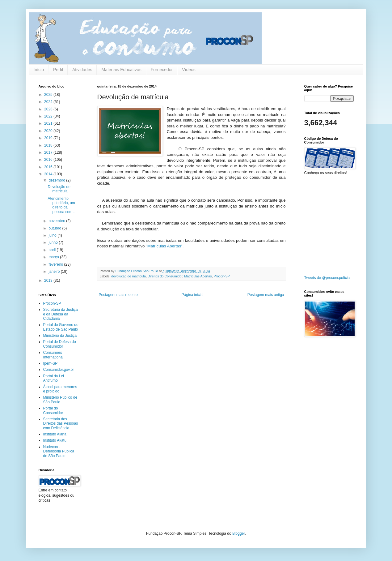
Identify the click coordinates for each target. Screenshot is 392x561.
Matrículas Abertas (198, 276)
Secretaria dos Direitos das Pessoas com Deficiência (61, 424)
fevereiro (56, 264)
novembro (57, 221)
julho (53, 235)
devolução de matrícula (129, 276)
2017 (49, 152)
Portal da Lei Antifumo (54, 378)
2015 (49, 167)
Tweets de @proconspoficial (327, 278)
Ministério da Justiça (60, 336)
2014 (49, 174)
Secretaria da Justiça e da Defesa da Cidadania (61, 314)
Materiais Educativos (121, 70)
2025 (49, 95)
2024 (49, 102)
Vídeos (189, 70)
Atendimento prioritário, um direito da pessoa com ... (62, 205)
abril (53, 250)
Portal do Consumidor (53, 410)
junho (54, 242)
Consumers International (53, 355)
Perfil (58, 70)
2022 (49, 116)
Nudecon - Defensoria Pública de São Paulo (59, 451)
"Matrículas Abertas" (164, 246)
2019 (49, 138)
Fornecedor (162, 70)
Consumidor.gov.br (59, 370)
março (54, 257)
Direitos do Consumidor (165, 276)
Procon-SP (222, 276)
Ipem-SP (51, 363)
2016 (49, 160)
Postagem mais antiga (266, 295)
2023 (49, 109)
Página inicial (193, 295)
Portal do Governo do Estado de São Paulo (61, 327)
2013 (49, 280)
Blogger (239, 533)
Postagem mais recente (118, 295)
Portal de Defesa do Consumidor (60, 344)
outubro (55, 228)
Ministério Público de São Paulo (60, 400)
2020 (49, 131)
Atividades (82, 70)
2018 (49, 145)
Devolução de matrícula (59, 189)
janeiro (55, 272)
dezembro (57, 180)
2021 (49, 123)
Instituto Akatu (55, 440)
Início (39, 70)
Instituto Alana (55, 434)
